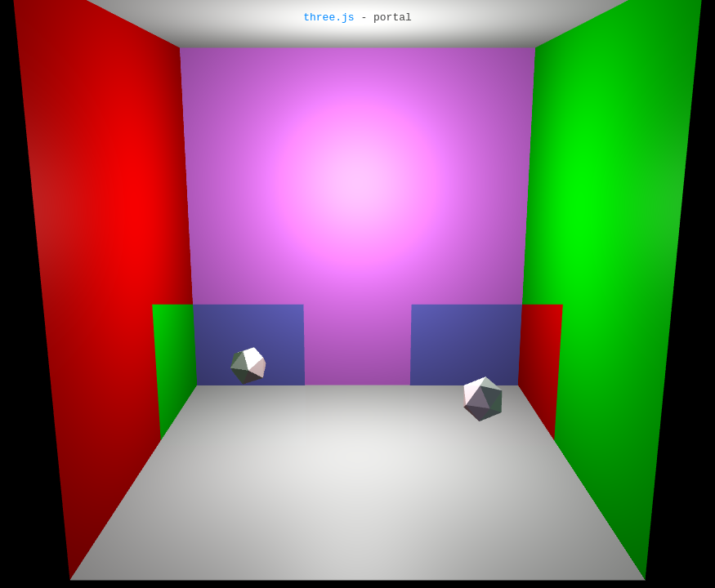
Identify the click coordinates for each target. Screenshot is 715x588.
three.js (328, 18)
